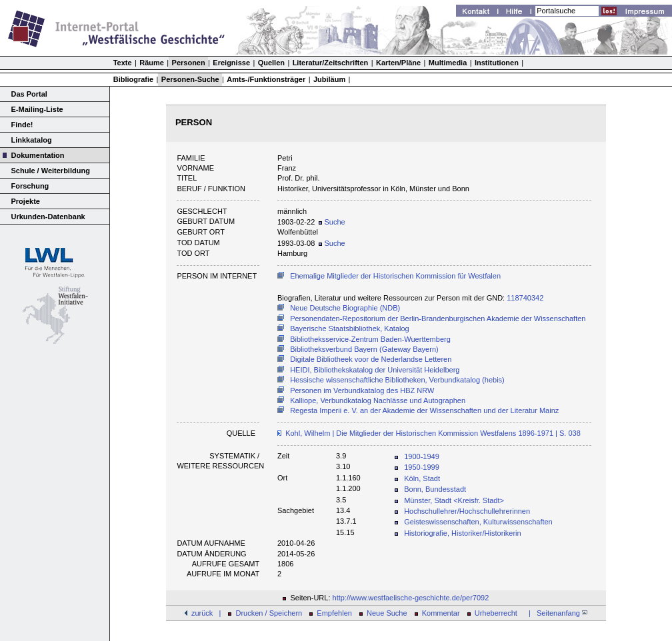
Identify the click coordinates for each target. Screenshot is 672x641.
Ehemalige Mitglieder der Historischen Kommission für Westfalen (395, 276)
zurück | (206, 613)
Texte (123, 63)
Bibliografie (134, 79)
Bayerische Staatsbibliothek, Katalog (350, 328)
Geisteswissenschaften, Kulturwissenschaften (478, 522)
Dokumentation (38, 155)
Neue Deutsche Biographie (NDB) (345, 308)
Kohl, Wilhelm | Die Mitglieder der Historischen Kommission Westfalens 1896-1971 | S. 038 (433, 433)
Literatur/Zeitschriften (331, 63)
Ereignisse (231, 63)
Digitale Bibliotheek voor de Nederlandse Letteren (371, 359)
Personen (189, 63)
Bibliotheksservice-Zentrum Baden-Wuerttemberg (370, 339)
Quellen (271, 63)
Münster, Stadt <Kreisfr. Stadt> (454, 500)
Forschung (30, 186)
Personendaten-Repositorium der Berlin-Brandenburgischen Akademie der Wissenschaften (438, 319)
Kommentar (441, 613)
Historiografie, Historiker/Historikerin (462, 533)
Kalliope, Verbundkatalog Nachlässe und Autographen (378, 400)
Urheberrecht (496, 613)
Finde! (22, 125)
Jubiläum (329, 79)
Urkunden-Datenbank (48, 217)
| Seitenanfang (556, 613)
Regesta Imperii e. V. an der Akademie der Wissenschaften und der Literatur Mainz (424, 410)
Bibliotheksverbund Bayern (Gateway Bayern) (364, 349)
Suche (332, 222)
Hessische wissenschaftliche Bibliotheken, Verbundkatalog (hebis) (397, 380)
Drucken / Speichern (269, 613)
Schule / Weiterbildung (51, 171)
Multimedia (448, 63)
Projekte (26, 201)
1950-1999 (422, 467)
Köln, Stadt (422, 478)
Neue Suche (387, 613)
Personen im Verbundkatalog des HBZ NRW (362, 390)
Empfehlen (334, 613)
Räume (152, 63)
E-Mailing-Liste (37, 109)
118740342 (525, 298)
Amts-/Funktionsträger (266, 79)
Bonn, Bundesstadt (435, 489)
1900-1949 (422, 456)
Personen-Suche (190, 79)
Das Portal (29, 94)
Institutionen (497, 63)
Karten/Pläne (398, 63)
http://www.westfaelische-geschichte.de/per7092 (411, 598)
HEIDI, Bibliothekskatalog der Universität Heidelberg (375, 370)
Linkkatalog (32, 140)
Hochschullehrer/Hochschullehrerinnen (467, 511)
